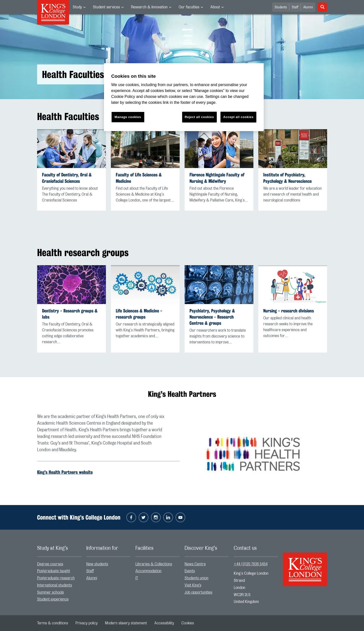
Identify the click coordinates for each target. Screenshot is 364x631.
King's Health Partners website (65, 472)
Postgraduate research (56, 578)
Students (281, 7)
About (215, 7)
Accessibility (164, 623)
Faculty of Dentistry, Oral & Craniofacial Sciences (67, 178)
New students (97, 564)
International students (55, 585)
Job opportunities (198, 592)
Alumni (308, 7)
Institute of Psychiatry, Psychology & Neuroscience (287, 178)
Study (77, 7)
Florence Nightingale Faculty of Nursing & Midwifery (217, 178)
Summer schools (51, 592)
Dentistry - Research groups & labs (70, 314)
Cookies (188, 623)
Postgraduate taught (54, 571)
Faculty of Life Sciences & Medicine (139, 178)
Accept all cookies (238, 117)
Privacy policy (87, 623)
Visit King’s (193, 585)
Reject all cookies (199, 117)
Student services (106, 7)
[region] (184, 97)
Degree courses (50, 564)
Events (190, 571)
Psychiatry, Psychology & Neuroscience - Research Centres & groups (212, 317)
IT (137, 578)
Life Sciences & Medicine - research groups (139, 314)
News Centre (195, 564)
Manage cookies (128, 117)
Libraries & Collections (154, 564)
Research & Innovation (149, 7)
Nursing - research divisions (289, 311)
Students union (197, 578)
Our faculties (189, 7)
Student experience (53, 599)
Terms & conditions (53, 623)
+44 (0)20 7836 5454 (251, 564)
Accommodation (148, 571)
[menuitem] (79, 7)
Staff (295, 7)
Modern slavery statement (126, 623)
